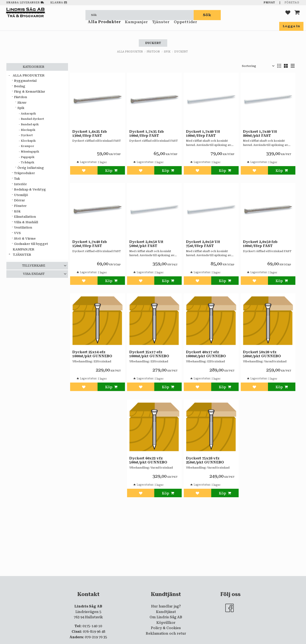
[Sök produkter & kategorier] (140, 15)
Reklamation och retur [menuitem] (166, 633)
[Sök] (207, 15)
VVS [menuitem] (17, 233)
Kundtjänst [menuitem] (166, 612)
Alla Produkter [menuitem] (104, 27)
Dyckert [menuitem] (27, 135)
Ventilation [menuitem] (23, 228)
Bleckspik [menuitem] (28, 130)
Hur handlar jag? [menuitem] (166, 606)
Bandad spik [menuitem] (30, 124)
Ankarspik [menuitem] (28, 114)
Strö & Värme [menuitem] (25, 239)
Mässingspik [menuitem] (30, 152)
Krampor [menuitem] (28, 146)
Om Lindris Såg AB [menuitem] (166, 617)
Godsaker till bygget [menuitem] (31, 244)
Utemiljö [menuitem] (21, 195)
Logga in (291, 26)
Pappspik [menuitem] (28, 157)
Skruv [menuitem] (22, 103)
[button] (288, 15)
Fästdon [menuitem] (21, 97)
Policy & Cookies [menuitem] (166, 628)
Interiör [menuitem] (20, 184)
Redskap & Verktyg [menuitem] (30, 190)
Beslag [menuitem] (20, 86)
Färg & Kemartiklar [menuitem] (30, 92)
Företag (292, 3)
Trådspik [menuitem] (28, 162)
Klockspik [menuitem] (28, 141)
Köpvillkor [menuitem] (166, 623)
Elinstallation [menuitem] (25, 217)
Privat (269, 3)
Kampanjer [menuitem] (136, 27)
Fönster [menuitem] (20, 206)
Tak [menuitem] (17, 179)
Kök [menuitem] (17, 211)
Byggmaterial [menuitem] (25, 81)
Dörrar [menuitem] (19, 200)
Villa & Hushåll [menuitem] (26, 222)
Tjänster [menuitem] (161, 27)
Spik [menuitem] (21, 108)
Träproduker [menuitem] (24, 173)
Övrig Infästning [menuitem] (31, 168)
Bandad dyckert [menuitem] (32, 119)
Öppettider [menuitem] (186, 27)
